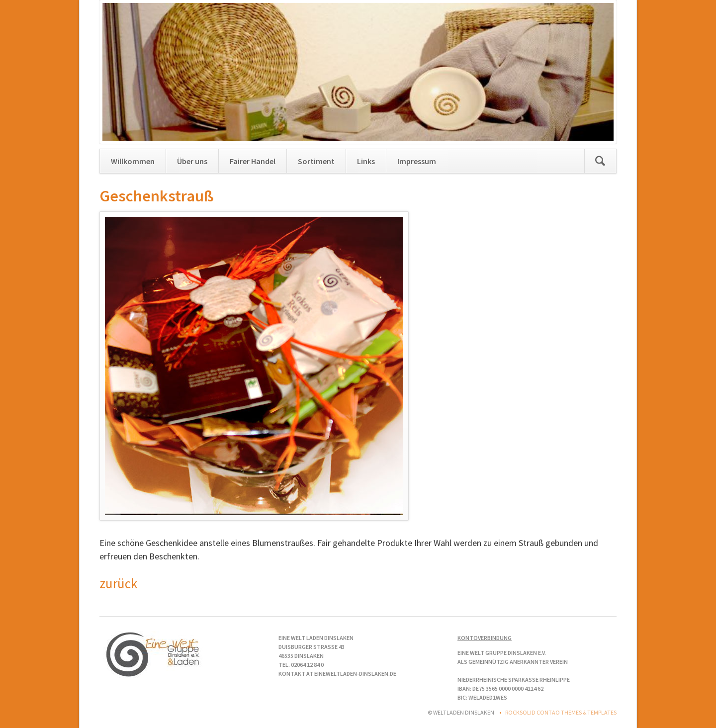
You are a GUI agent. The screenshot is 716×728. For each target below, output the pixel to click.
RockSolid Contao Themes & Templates (561, 712)
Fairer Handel (253, 161)
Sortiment (316, 161)
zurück (118, 583)
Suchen (600, 161)
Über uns (192, 161)
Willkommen (133, 161)
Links (366, 161)
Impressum (417, 161)
